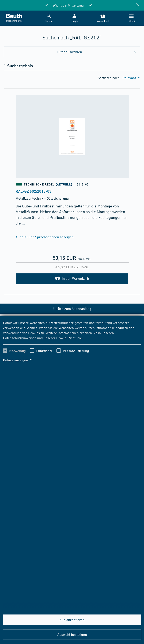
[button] (75, 18)
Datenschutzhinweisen (20, 338)
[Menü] (131, 18)
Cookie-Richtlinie (69, 338)
